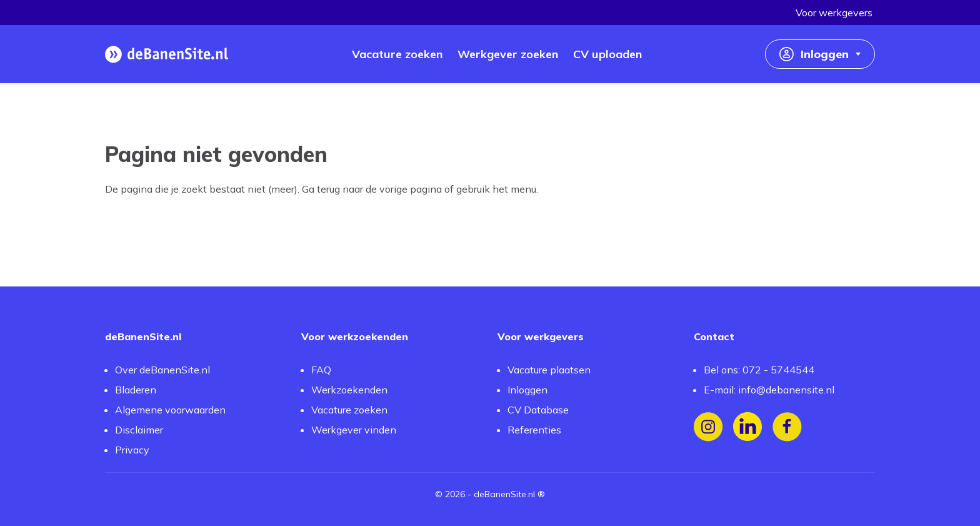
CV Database (538, 410)
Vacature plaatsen (549, 370)
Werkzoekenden (349, 390)
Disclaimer (139, 430)
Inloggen (527, 390)
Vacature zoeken (349, 410)
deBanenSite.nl (504, 494)
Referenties (534, 430)
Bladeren (136, 390)
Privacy (132, 450)
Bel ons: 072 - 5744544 (759, 370)
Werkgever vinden (354, 430)
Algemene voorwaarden (170, 410)
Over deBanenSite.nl (162, 370)
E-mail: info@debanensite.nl (769, 390)
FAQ (321, 370)
